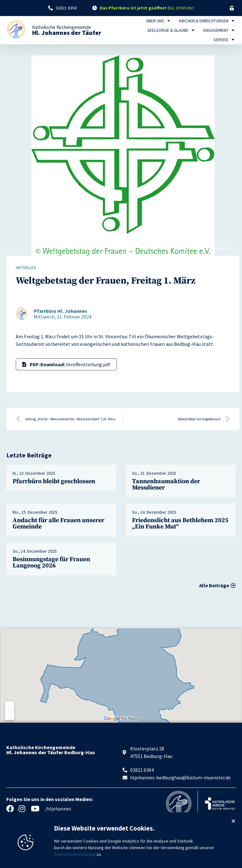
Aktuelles (26, 268)
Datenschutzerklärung (75, 861)
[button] (233, 828)
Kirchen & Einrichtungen (207, 21)
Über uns (158, 21)
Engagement (219, 30)
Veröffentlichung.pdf (66, 364)
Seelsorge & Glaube (171, 30)
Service (224, 40)
